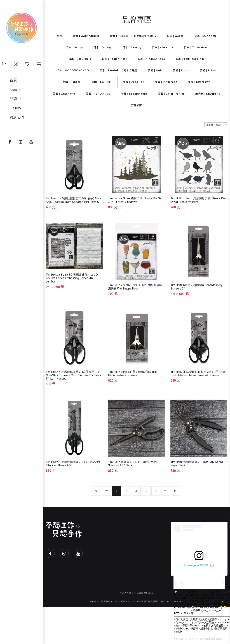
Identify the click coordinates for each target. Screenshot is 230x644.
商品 (13, 89)
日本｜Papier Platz (114, 59)
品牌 (13, 99)
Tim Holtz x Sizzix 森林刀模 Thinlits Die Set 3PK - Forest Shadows (135, 200)
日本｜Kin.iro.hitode (151, 59)
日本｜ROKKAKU (205, 36)
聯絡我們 (17, 117)
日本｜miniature (163, 47)
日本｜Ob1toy (103, 47)
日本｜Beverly (132, 47)
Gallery (15, 108)
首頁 (13, 80)
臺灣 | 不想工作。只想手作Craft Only (133, 36)
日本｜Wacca (175, 36)
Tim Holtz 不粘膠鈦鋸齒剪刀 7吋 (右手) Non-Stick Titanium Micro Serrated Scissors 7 (199, 374)
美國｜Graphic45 (64, 94)
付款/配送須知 (123, 601)
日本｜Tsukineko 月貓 (190, 59)
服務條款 (94, 601)
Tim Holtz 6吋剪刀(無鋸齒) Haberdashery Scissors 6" (196, 287)
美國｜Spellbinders (134, 94)
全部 (60, 36)
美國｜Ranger (72, 82)
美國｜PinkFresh (166, 82)
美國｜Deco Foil (134, 82)
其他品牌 (136, 105)
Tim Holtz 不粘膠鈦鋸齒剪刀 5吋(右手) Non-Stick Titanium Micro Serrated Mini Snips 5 (73, 200)
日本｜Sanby (74, 47)
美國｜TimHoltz (102, 82)
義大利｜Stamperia (208, 94)
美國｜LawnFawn (199, 82)
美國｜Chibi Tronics (171, 94)
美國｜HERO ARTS (98, 94)
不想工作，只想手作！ (186, 639)
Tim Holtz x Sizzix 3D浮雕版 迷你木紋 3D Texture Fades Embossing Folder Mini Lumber (72, 278)
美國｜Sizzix (181, 70)
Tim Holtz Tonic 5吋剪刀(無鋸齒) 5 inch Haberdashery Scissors (132, 374)
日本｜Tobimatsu (195, 47)
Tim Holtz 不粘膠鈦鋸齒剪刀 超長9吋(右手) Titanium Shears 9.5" (73, 464)
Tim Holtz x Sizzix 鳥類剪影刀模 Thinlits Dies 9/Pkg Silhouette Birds (199, 200)
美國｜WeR (155, 70)
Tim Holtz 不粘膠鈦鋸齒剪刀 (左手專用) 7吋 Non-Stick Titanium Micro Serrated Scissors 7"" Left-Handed (73, 375)
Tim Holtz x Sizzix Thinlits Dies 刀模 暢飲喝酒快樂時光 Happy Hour (135, 287)
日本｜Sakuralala (80, 59)
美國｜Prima (208, 70)
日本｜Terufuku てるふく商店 (118, 70)
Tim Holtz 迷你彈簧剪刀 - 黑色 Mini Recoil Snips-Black (197, 464)
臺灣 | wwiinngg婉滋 (86, 36)
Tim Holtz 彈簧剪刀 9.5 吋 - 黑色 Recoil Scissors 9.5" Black (133, 464)
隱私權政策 (107, 601)
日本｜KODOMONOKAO (73, 70)
